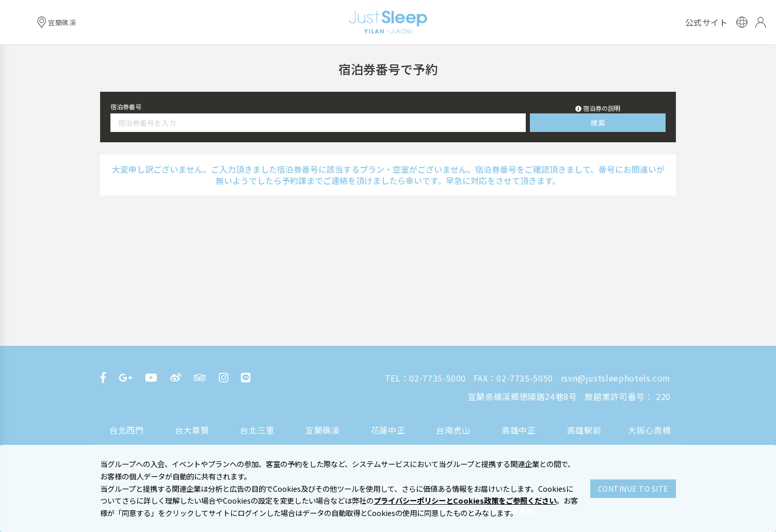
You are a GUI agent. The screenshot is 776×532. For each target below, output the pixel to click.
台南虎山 (453, 430)
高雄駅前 (584, 430)
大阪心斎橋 (649, 430)
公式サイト (707, 22)
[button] (598, 108)
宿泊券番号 (126, 106)
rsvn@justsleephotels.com (616, 378)
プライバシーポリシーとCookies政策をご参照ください (465, 500)
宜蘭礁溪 (323, 430)
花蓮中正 (388, 430)
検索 (598, 123)
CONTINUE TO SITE (633, 489)
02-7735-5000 (438, 378)
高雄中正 (519, 430)
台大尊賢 (192, 430)
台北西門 (127, 430)
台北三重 (257, 430)
